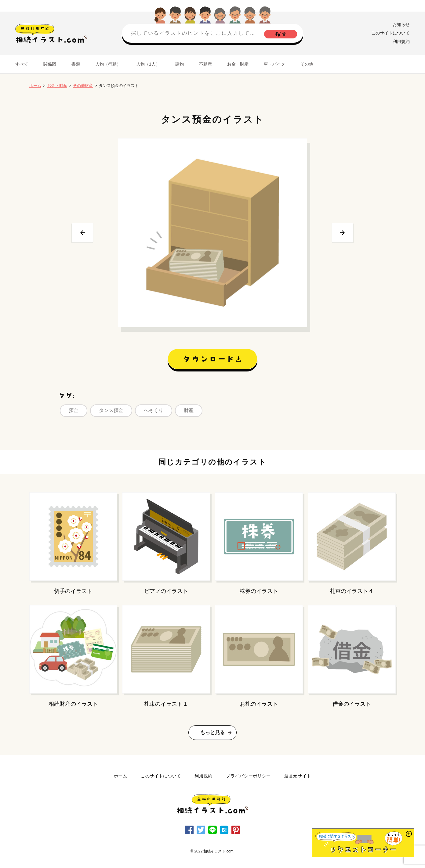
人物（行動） (108, 64)
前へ (83, 233)
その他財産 (83, 86)
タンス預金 (111, 410)
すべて (22, 64)
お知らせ (401, 24)
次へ (342, 233)
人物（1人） (148, 64)
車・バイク (274, 64)
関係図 (50, 64)
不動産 (205, 64)
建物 (180, 64)
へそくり (154, 410)
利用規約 (401, 41)
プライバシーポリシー (248, 776)
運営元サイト (298, 776)
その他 (307, 64)
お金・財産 (238, 64)
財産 (189, 410)
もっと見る (212, 732)
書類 (76, 64)
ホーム (35, 86)
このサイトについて (390, 33)
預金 (74, 410)
